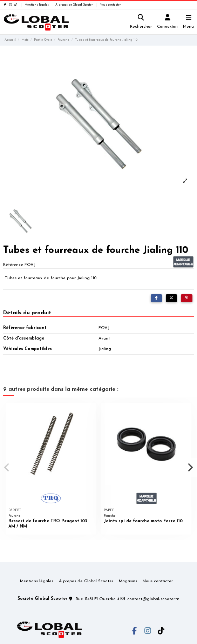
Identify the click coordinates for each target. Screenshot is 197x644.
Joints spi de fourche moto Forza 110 (143, 521)
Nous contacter (110, 5)
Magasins (128, 581)
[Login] (168, 22)
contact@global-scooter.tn (153, 599)
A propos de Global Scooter (75, 5)
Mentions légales (37, 5)
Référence (13, 265)
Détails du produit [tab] (27, 313)
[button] (7, 468)
